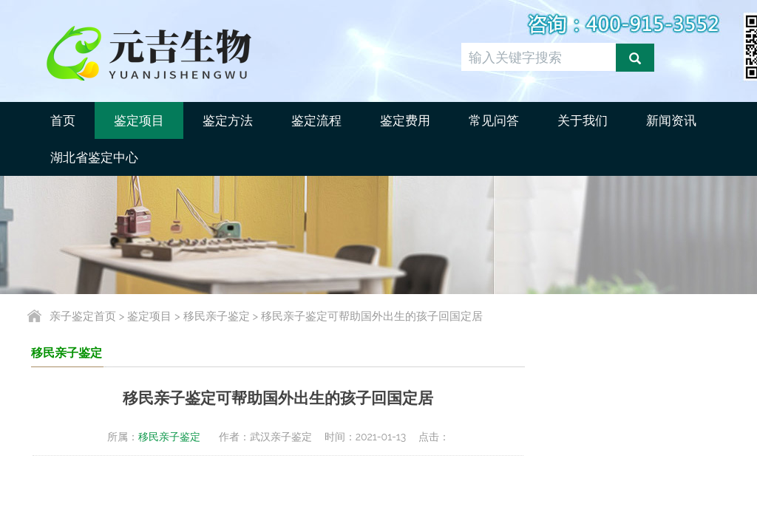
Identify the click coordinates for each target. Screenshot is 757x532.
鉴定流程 (316, 120)
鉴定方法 (228, 120)
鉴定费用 (405, 120)
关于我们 (583, 120)
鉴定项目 (139, 120)
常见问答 (494, 120)
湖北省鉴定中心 (94, 157)
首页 (63, 120)
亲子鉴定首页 (83, 316)
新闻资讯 (671, 120)
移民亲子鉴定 (217, 316)
